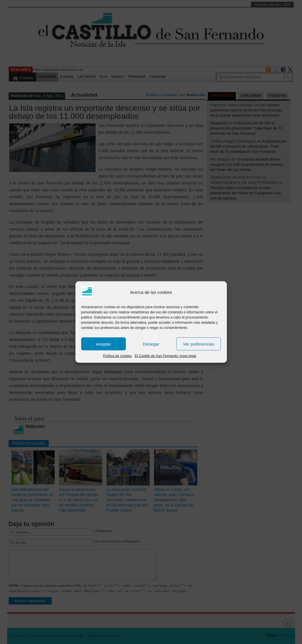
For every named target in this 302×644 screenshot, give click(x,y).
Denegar (151, 344)
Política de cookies (117, 356)
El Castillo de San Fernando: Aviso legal (165, 356)
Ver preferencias (199, 344)
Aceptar (103, 344)
